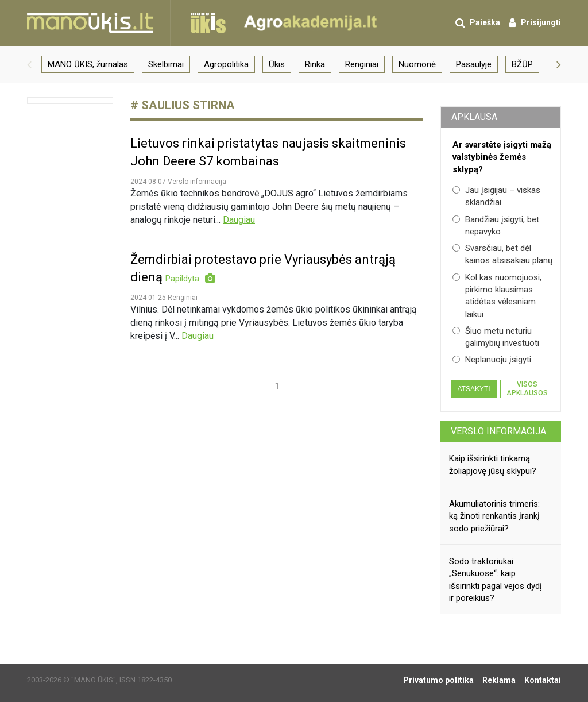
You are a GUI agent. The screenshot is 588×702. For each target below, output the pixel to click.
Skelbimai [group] (166, 64)
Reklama (499, 680)
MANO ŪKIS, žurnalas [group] (88, 64)
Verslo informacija (498, 431)
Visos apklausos (527, 388)
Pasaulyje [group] (474, 64)
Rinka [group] (315, 64)
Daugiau (239, 220)
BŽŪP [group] (522, 64)
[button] (29, 64)
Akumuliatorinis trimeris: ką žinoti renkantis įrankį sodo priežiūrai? (494, 516)
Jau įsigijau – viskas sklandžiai (496, 196)
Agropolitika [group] (226, 64)
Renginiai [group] (362, 64)
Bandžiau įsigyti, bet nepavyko (496, 225)
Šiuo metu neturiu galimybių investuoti (496, 337)
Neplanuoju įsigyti (492, 360)
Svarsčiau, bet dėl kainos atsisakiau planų (502, 254)
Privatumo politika (438, 680)
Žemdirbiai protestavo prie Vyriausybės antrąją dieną (263, 269)
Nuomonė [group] (417, 64)
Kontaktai (543, 680)
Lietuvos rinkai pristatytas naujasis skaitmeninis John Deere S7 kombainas (268, 152)
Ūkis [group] (277, 64)
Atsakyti (473, 389)
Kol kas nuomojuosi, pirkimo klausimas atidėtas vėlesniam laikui (497, 296)
